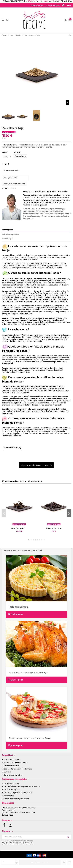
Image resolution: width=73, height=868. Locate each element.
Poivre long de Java (19, 528)
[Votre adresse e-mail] (34, 837)
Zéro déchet (9, 796)
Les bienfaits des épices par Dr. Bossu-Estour (22, 786)
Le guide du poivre (11, 783)
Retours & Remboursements (16, 763)
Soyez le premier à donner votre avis (37, 465)
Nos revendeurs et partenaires (16, 799)
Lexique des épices (12, 790)
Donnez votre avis (12, 170)
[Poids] (7, 157)
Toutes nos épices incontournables (18, 793)
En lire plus (15, 614)
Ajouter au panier (40, 862)
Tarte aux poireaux (19, 607)
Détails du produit (11, 234)
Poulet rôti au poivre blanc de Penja (28, 673)
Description (8, 230)
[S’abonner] (68, 837)
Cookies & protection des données (18, 769)
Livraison (7, 772)
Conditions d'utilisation (13, 775)
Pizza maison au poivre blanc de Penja (30, 738)
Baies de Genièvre (54, 528)
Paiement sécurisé (11, 766)
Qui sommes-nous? (12, 759)
